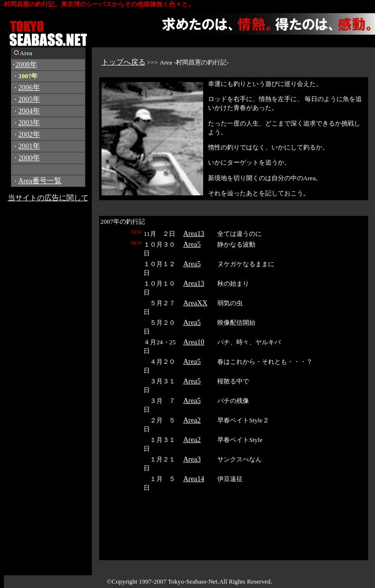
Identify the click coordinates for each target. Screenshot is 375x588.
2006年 (29, 87)
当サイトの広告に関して (48, 198)
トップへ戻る (124, 62)
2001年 (29, 146)
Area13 (194, 233)
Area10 (194, 342)
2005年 (29, 99)
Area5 (192, 244)
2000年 (29, 158)
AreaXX (195, 303)
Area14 (194, 479)
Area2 (192, 420)
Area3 (192, 459)
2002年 (29, 134)
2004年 (29, 111)
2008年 (26, 64)
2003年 (29, 123)
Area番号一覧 (40, 181)
